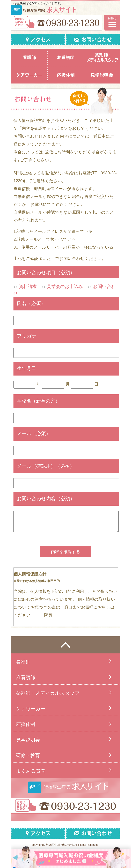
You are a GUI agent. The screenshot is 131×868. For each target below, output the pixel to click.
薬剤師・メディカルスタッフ (48, 693)
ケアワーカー (31, 709)
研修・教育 (28, 755)
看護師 (23, 662)
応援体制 (26, 724)
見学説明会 (28, 740)
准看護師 (26, 677)
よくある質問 (31, 771)
